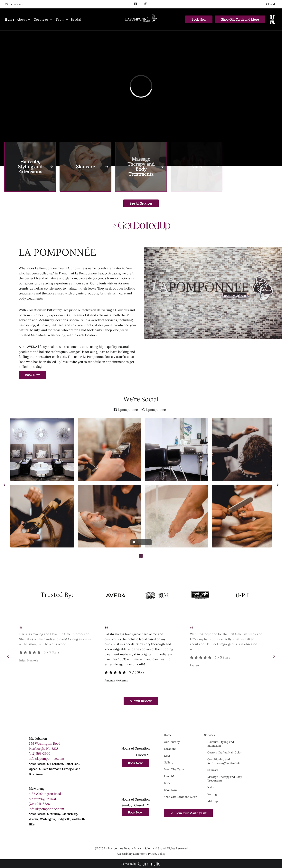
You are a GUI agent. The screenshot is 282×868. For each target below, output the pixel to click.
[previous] (4, 485)
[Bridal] (76, 19)
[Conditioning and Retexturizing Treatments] (224, 761)
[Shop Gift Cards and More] (240, 19)
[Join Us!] (169, 776)
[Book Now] (199, 19)
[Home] (10, 19)
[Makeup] (212, 801)
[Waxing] (212, 794)
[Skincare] (213, 770)
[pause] (141, 556)
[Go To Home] (141, 19)
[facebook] (136, 4)
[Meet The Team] (174, 769)
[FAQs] (167, 756)
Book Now (199, 19)
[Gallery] (169, 762)
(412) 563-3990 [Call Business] (40, 753)
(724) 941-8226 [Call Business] (39, 804)
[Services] (41, 19)
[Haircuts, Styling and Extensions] (221, 744)
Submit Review (141, 701)
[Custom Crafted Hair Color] (225, 752)
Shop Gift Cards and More (240, 19)
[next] (278, 485)
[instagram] (146, 4)
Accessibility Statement (132, 854)
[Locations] (170, 749)
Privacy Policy (157, 854)
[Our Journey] (172, 742)
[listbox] (14, 4)
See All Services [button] (141, 203)
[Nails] (211, 787)
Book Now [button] (135, 763)
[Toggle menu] (51, 19)
